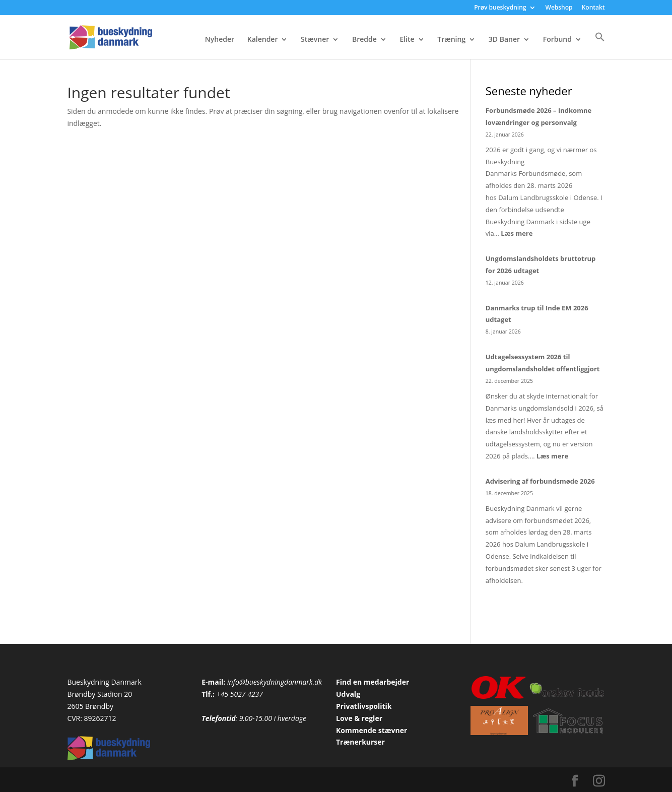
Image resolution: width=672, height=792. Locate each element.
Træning (451, 40)
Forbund (557, 40)
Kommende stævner (372, 730)
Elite (407, 40)
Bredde (364, 40)
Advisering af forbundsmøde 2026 (540, 481)
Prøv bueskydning (500, 8)
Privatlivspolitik (364, 706)
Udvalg (348, 694)
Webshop (559, 8)
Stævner (315, 40)
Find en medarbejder (373, 682)
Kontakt (593, 8)
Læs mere (517, 233)
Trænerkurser (360, 742)
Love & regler (359, 718)
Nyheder (220, 40)
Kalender (263, 40)
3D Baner (504, 40)
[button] (600, 46)
